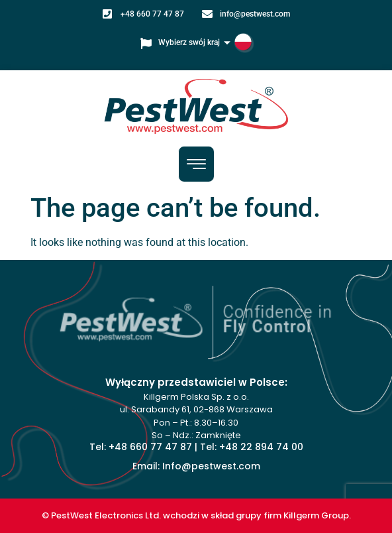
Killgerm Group (316, 515)
